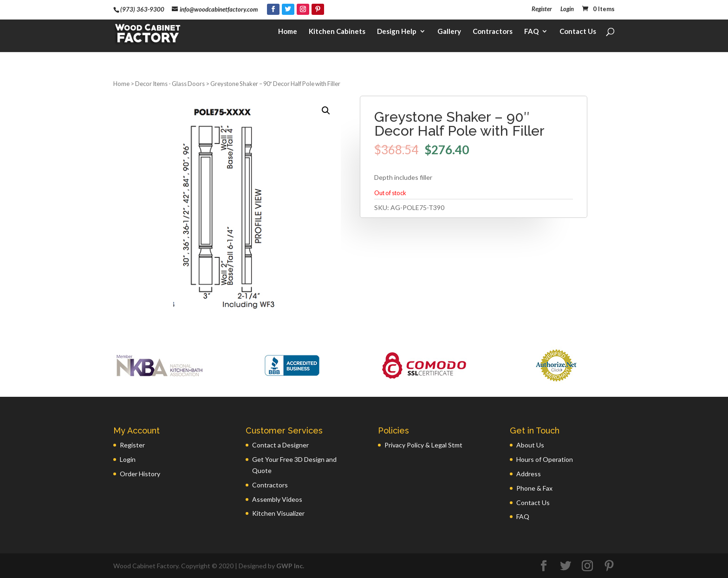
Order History (140, 474)
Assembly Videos (277, 499)
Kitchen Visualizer (278, 513)
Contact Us (578, 35)
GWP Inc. (290, 566)
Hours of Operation (545, 459)
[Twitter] (288, 9)
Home (288, 35)
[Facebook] (273, 9)
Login (567, 9)
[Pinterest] (318, 9)
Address (529, 474)
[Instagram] (303, 9)
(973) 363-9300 (142, 9)
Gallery (449, 35)
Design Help (397, 35)
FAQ (531, 35)
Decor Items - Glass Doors (170, 84)
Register (542, 9)
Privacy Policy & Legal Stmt (423, 445)
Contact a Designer (280, 445)
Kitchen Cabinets (337, 35)
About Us (530, 445)
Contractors (493, 35)
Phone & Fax (534, 488)
